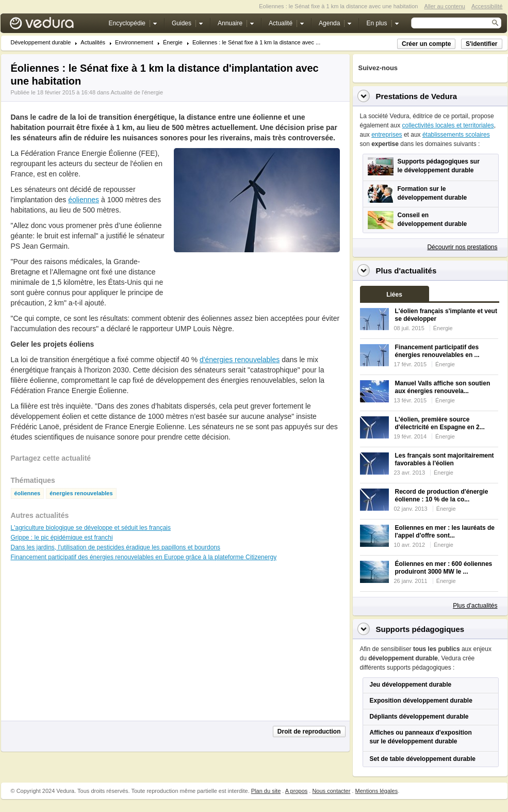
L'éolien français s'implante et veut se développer (446, 315)
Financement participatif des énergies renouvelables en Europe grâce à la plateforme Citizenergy (144, 557)
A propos (296, 791)
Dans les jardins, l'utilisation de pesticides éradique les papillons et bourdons (116, 547)
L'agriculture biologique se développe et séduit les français (91, 528)
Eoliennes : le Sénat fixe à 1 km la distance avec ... (256, 43)
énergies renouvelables (81, 493)
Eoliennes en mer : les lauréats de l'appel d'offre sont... (445, 532)
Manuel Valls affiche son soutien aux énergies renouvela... (443, 387)
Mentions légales (377, 791)
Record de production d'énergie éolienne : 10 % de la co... (442, 496)
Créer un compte (426, 44)
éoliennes (84, 200)
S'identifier (482, 44)
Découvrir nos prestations (462, 247)
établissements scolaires (456, 135)
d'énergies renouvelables (240, 360)
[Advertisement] (256, 275)
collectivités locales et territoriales (448, 125)
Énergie (173, 43)
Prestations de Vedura (417, 96)
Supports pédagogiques (420, 629)
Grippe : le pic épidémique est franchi (62, 538)
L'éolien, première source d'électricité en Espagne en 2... (440, 423)
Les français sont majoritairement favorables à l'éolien (445, 459)
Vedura (54, 26)
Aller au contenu (445, 6)
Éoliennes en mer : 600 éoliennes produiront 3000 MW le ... (444, 568)
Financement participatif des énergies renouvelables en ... (437, 351)
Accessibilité (487, 6)
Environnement (134, 43)
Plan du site (266, 791)
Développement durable (41, 43)
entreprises (387, 135)
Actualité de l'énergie (137, 92)
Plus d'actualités (475, 606)
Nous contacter (331, 791)
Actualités (93, 43)
